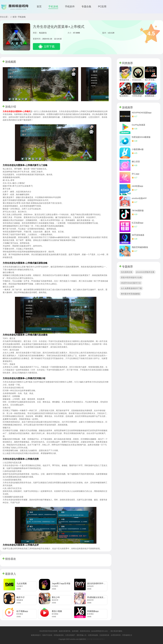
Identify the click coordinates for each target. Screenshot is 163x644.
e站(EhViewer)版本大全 (131, 283)
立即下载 (49, 47)
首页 (39, 7)
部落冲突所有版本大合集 (131, 277)
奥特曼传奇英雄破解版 (130, 294)
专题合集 (86, 7)
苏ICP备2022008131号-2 (95, 639)
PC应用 (102, 7)
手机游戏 (53, 7)
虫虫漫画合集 (127, 272)
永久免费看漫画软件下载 (131, 288)
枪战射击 (43, 33)
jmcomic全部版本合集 (145, 272)
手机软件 (70, 7)
